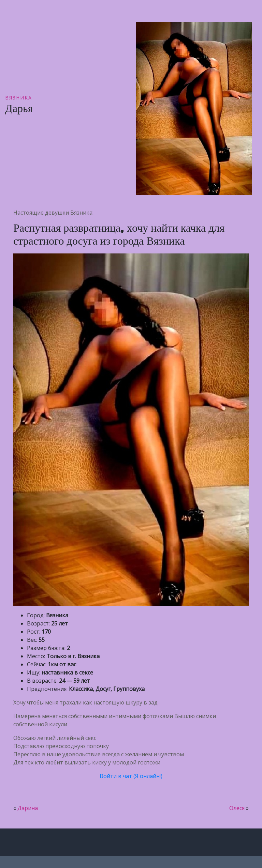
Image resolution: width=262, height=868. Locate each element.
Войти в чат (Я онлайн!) (131, 776)
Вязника (19, 98)
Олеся (237, 808)
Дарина (28, 808)
